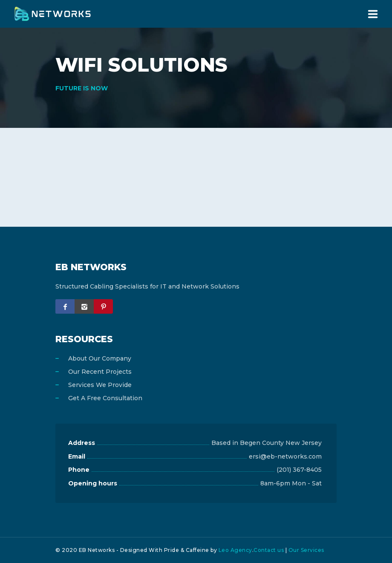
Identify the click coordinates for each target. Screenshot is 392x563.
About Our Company (100, 358)
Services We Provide (100, 385)
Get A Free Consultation (105, 398)
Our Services (306, 550)
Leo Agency (235, 550)
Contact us (269, 550)
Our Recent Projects (100, 372)
